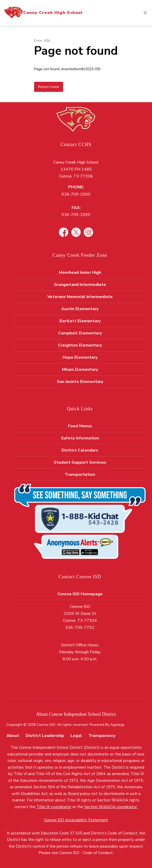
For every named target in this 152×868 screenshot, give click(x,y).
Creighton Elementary (80, 345)
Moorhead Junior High (80, 272)
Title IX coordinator (54, 807)
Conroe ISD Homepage (80, 594)
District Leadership (45, 736)
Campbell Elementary (80, 333)
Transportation (80, 475)
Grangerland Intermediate (80, 285)
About (13, 736)
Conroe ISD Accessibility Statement (76, 820)
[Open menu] (145, 13)
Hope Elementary (80, 357)
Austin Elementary (80, 309)
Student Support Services (80, 462)
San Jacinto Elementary (80, 382)
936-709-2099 (76, 215)
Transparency (102, 736)
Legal (76, 736)
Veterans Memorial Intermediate (80, 297)
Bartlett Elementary (80, 321)
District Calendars (80, 450)
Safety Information (80, 438)
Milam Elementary (80, 369)
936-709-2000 (76, 194)
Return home (49, 87)
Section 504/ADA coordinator (111, 807)
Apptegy (117, 725)
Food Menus (80, 426)
